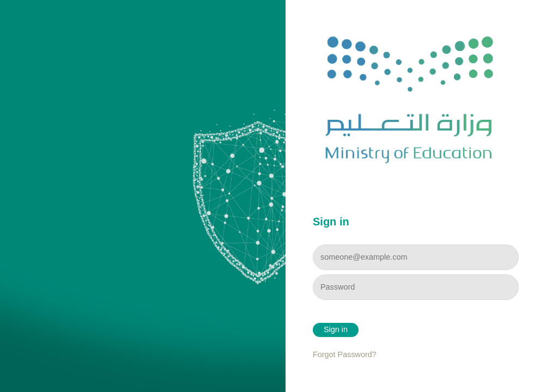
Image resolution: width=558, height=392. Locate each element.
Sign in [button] (336, 329)
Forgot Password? (345, 354)
